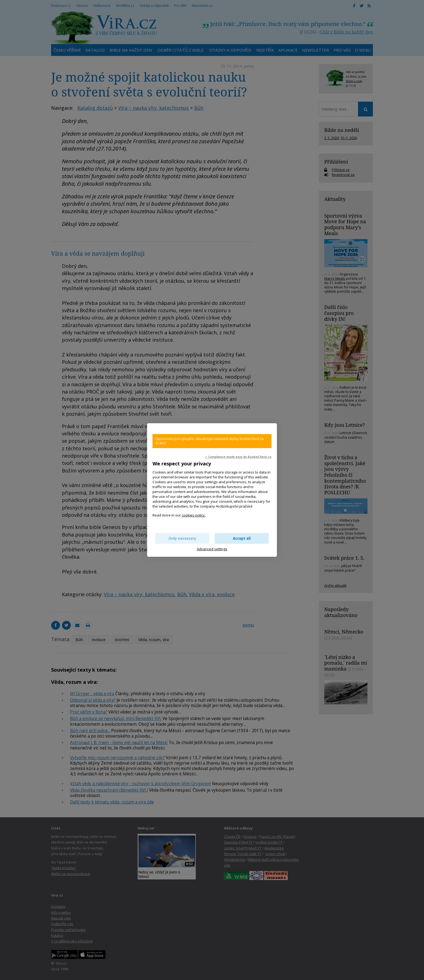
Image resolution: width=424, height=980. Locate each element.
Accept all (242, 538)
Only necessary (182, 538)
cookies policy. (194, 515)
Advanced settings (212, 549)
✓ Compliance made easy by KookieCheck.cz (238, 457)
